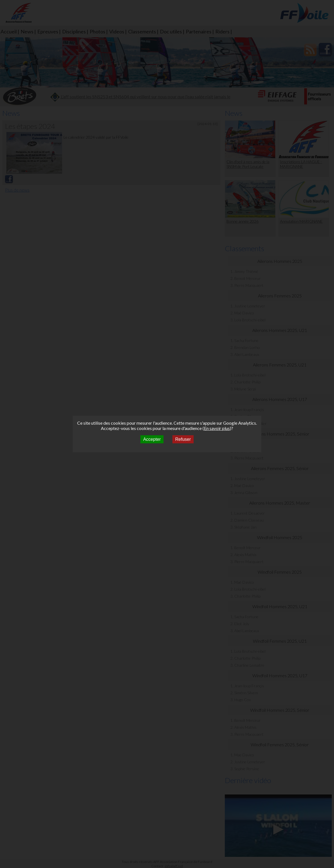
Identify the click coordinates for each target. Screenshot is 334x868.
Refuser (183, 439)
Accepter (152, 439)
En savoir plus (217, 428)
